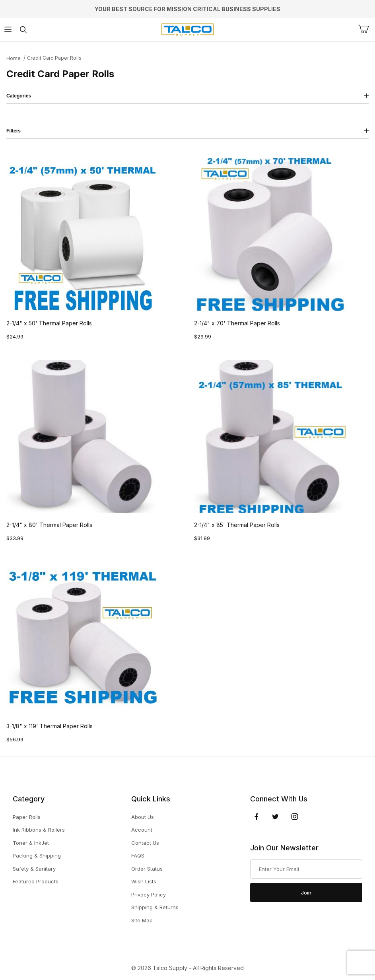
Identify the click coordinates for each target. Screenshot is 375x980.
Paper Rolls (27, 817)
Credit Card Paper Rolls (54, 58)
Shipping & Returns (155, 907)
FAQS (138, 856)
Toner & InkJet (31, 843)
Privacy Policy (149, 894)
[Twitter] (275, 817)
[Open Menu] (8, 30)
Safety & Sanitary (34, 869)
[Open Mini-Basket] (366, 29)
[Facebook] (256, 817)
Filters (187, 131)
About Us (143, 817)
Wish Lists (144, 881)
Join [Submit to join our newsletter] (306, 892)
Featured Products (36, 881)
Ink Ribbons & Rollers (39, 830)
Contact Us (145, 843)
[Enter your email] (306, 869)
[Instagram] (295, 817)
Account (142, 830)
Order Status (147, 869)
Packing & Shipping (37, 856)
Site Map (142, 920)
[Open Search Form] (23, 30)
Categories (187, 96)
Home (14, 58)
